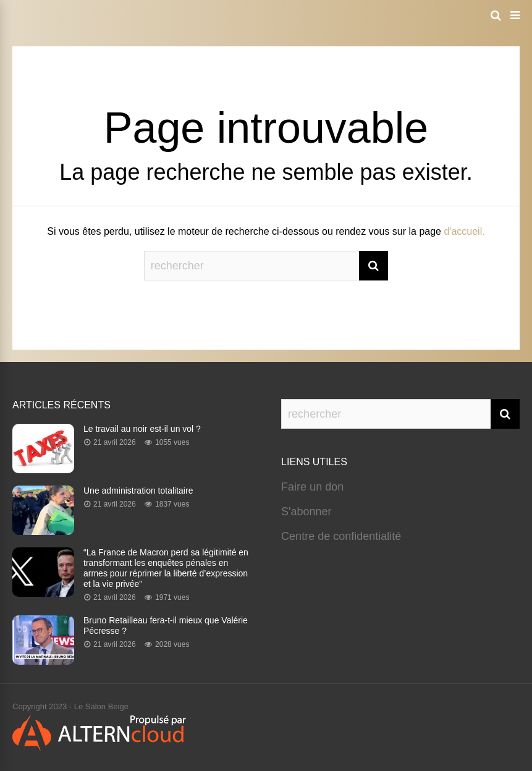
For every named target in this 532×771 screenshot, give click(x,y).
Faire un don (312, 487)
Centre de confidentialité (341, 536)
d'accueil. (464, 231)
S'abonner (306, 512)
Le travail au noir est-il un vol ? (142, 429)
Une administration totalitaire (138, 491)
